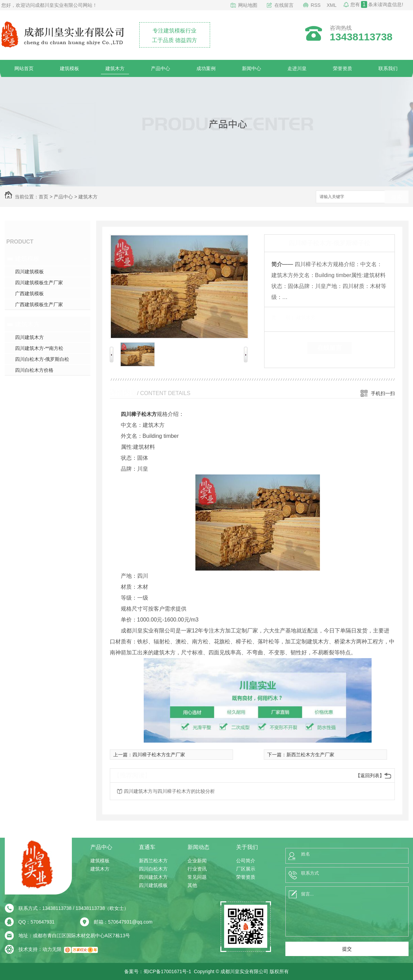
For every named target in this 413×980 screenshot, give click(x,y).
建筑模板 (69, 68)
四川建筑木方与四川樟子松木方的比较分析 (169, 791)
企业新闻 (197, 861)
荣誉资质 (343, 68)
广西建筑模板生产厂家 (39, 304)
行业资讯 (197, 869)
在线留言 (284, 5)
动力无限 (52, 949)
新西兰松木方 (153, 861)
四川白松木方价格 (34, 370)
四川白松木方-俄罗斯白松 (42, 359)
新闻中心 (251, 68)
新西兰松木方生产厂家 (310, 755)
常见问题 (197, 877)
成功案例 (206, 68)
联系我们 (388, 68)
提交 (347, 949)
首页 (43, 197)
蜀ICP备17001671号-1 (167, 971)
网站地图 (248, 5)
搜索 (397, 197)
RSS (316, 5)
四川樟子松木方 (139, 414)
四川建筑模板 (29, 272)
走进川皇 (297, 68)
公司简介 (246, 861)
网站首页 (24, 68)
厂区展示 (246, 869)
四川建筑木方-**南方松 (39, 348)
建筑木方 (115, 68)
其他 (192, 885)
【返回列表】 (370, 775)
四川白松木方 (153, 869)
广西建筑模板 (29, 293)
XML (332, 5)
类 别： (283, 317)
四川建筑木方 (29, 337)
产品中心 (160, 68)
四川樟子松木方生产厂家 (159, 755)
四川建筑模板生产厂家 (39, 283)
